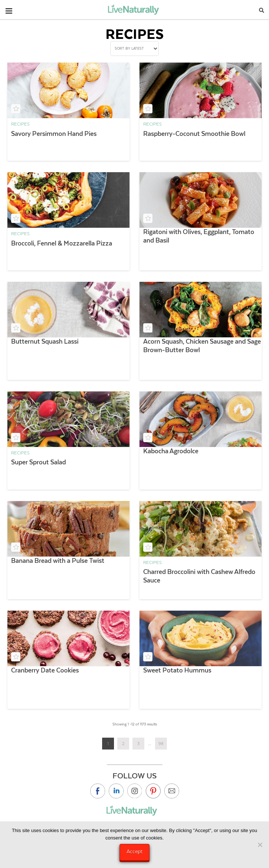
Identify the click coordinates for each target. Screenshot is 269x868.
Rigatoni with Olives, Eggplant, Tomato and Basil (199, 236)
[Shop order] (134, 49)
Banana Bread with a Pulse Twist (58, 561)
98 (161, 744)
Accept (134, 851)
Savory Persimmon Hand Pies (54, 134)
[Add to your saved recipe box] (16, 109)
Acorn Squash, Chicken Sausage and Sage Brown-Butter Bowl (202, 346)
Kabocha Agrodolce (171, 451)
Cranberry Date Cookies (45, 670)
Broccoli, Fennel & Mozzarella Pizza (62, 243)
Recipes (20, 124)
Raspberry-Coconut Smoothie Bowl (194, 134)
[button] (9, 9)
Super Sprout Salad (38, 462)
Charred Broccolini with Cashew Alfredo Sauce (199, 576)
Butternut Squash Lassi (45, 341)
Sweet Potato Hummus (177, 670)
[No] (260, 845)
